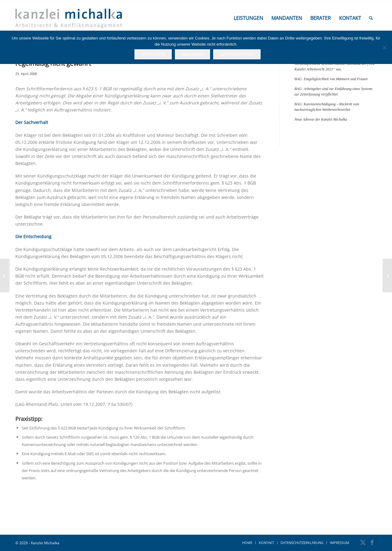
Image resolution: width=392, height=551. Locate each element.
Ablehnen (193, 54)
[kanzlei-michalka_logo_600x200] (69, 18)
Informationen (237, 54)
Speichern (153, 54)
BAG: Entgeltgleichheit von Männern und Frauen (331, 79)
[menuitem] (248, 18)
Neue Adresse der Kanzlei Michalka (321, 119)
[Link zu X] (363, 542)
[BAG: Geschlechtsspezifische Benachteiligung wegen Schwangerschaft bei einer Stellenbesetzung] (387, 275)
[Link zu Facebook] (372, 542)
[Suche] (371, 18)
